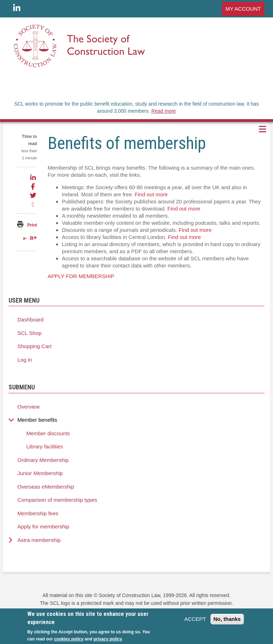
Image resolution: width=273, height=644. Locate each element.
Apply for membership (43, 526)
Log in (25, 360)
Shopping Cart (34, 346)
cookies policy (69, 639)
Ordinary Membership (43, 460)
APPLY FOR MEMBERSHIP (81, 276)
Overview (29, 407)
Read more (164, 111)
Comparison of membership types (57, 500)
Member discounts (48, 433)
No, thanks (227, 619)
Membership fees (38, 513)
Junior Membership (40, 473)
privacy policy (108, 639)
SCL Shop (30, 333)
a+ (33, 238)
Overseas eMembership (46, 487)
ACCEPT (195, 619)
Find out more (151, 194)
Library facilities (45, 446)
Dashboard (30, 320)
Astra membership (39, 540)
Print (32, 225)
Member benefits (37, 420)
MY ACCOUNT (243, 9)
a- (25, 238)
